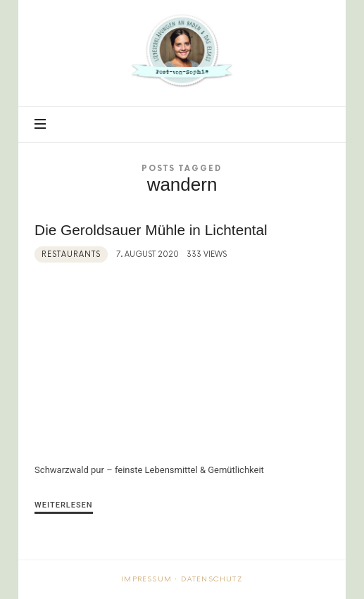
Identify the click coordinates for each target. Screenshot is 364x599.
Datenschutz (212, 579)
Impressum (146, 579)
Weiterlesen (64, 505)
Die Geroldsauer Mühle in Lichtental (151, 230)
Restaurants (71, 254)
